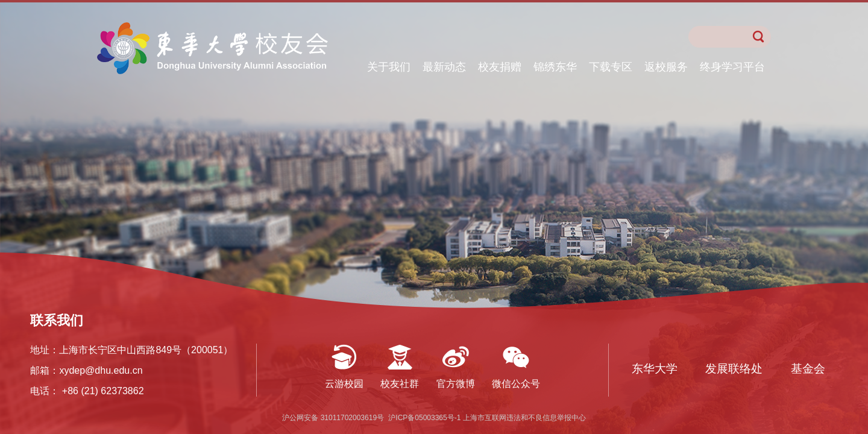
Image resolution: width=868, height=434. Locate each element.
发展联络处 (734, 369)
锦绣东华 (555, 67)
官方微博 (456, 384)
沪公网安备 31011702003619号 (334, 418)
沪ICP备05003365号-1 (425, 418)
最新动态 (444, 67)
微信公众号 (516, 384)
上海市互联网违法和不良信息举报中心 (524, 418)
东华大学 (655, 369)
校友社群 (400, 384)
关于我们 (389, 67)
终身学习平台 (732, 67)
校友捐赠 (500, 67)
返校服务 (666, 67)
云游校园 (344, 384)
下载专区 (611, 67)
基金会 (808, 369)
